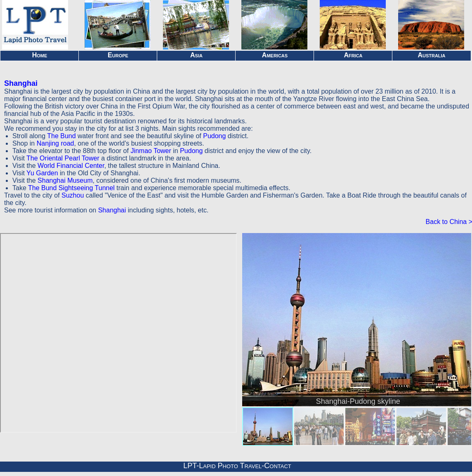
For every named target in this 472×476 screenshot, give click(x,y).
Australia (431, 55)
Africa (353, 55)
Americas (275, 55)
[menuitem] (268, 427)
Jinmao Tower (151, 151)
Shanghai (21, 83)
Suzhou (73, 195)
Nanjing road (55, 143)
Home (40, 55)
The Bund (61, 136)
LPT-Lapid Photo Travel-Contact (237, 466)
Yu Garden (42, 173)
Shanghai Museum (65, 180)
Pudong (214, 136)
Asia (196, 55)
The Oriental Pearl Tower (63, 158)
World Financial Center (71, 166)
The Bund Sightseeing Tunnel (71, 188)
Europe (118, 55)
